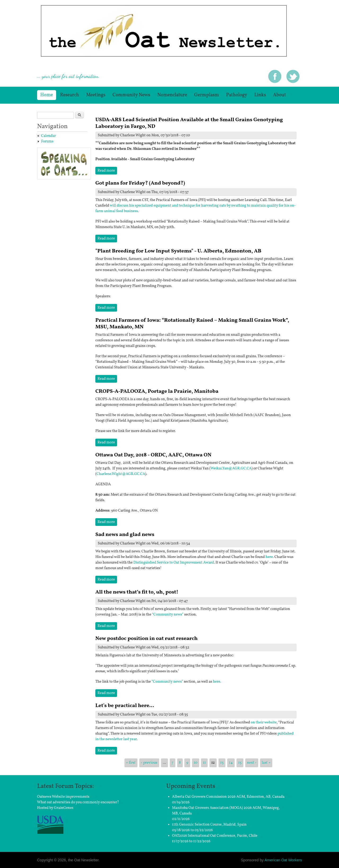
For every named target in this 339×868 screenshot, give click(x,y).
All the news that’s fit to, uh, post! (137, 592)
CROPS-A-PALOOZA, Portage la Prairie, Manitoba (157, 391)
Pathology (237, 95)
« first (131, 763)
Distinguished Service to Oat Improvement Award (173, 563)
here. (217, 682)
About (280, 95)
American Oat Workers (283, 860)
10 (196, 763)
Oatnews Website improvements (63, 797)
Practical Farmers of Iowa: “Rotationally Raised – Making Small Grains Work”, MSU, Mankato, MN (192, 324)
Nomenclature (172, 95)
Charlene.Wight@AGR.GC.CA (121, 474)
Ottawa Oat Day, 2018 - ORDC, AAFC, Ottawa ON (153, 455)
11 (204, 763)
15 (240, 763)
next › (252, 763)
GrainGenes (64, 808)
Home (47, 95)
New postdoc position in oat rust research (146, 639)
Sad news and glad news (125, 535)
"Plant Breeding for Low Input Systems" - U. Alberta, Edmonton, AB (178, 251)
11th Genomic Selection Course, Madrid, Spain (209, 825)
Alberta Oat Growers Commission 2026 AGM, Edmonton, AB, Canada (228, 797)
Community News (131, 95)
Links (260, 95)
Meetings (96, 95)
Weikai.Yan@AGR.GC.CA (231, 468)
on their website (264, 723)
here (269, 557)
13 (222, 763)
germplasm (206, 95)
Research (70, 95)
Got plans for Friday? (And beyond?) (140, 183)
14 (231, 763)
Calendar (48, 136)
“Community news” (168, 615)
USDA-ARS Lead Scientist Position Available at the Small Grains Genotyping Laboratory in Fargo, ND (189, 123)
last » (266, 763)
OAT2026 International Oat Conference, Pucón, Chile (215, 836)
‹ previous (149, 763)
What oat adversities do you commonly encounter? (78, 802)
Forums (47, 141)
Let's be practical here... (125, 706)
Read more (107, 171)
